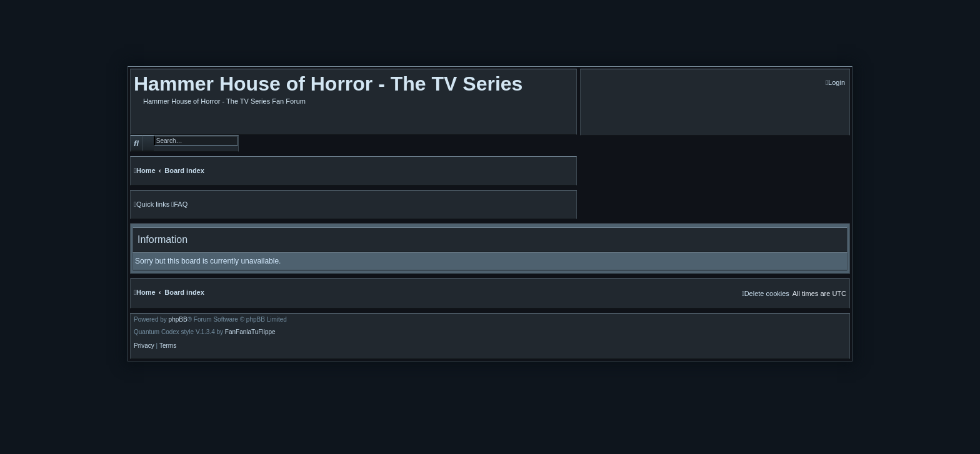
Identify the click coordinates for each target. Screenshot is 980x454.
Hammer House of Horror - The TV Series (328, 84)
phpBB (178, 320)
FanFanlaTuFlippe (250, 332)
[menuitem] (835, 83)
